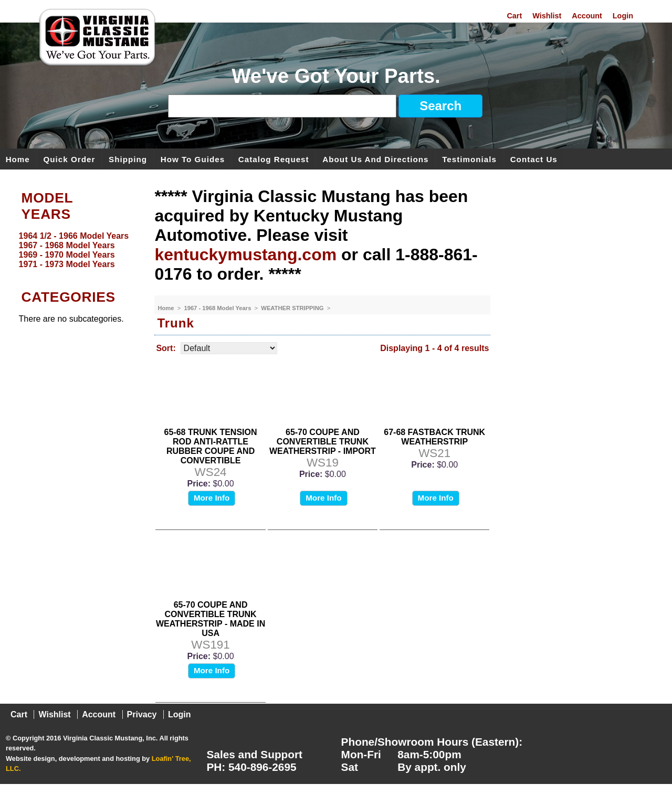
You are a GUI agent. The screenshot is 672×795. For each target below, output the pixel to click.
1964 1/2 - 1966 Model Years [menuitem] (74, 236)
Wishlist (547, 16)
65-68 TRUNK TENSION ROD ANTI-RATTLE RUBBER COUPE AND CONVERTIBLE (211, 446)
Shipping (128, 159)
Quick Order (70, 159)
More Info (212, 498)
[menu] (75, 250)
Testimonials (469, 159)
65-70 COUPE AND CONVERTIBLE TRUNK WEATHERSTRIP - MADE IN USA (211, 619)
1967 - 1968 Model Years (218, 308)
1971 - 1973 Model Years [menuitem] (67, 264)
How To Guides (193, 159)
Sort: (166, 348)
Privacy (142, 714)
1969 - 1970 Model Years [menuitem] (67, 255)
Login (623, 16)
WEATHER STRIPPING (293, 308)
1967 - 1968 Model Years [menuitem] (67, 245)
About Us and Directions (375, 159)
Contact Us (534, 159)
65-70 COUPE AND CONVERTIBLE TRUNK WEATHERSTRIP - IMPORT (323, 442)
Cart (514, 16)
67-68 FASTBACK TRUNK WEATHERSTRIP (434, 437)
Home (18, 159)
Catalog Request (274, 159)
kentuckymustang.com (245, 255)
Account (587, 16)
